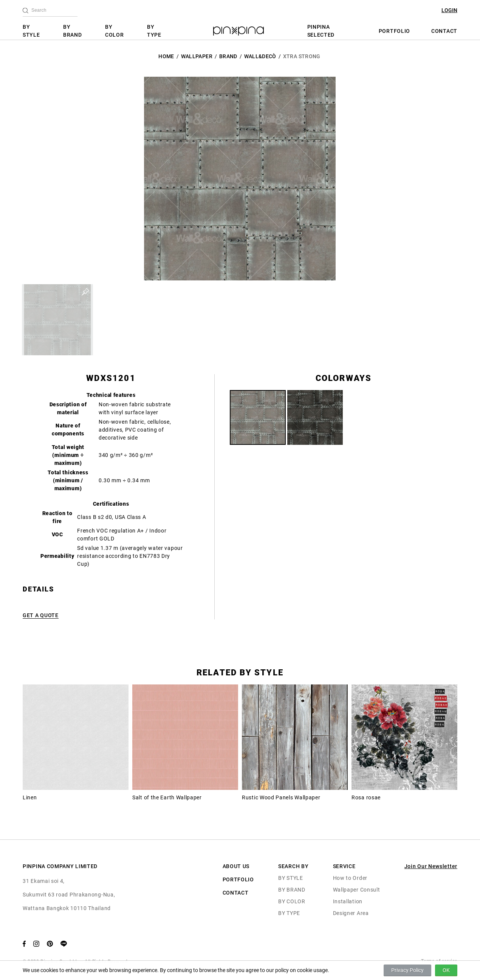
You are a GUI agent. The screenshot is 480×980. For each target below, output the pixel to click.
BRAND (228, 56)
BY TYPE (154, 31)
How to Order (350, 878)
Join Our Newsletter (431, 866)
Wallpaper (197, 56)
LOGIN (449, 10)
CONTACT (444, 31)
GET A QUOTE (41, 615)
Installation (348, 901)
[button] (57, 320)
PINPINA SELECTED (321, 31)
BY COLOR (115, 31)
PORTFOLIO (394, 31)
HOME (166, 56)
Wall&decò (260, 56)
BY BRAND (73, 31)
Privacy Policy (407, 970)
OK (446, 970)
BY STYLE (31, 31)
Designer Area (351, 913)
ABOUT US (236, 866)
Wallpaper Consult (357, 890)
